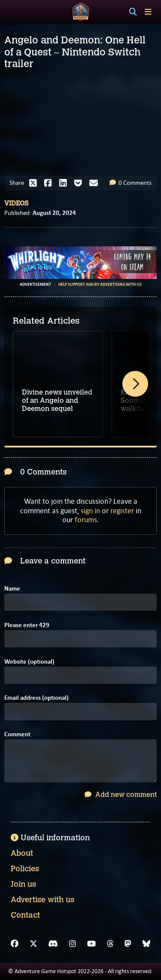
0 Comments (131, 183)
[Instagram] (73, 944)
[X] (33, 944)
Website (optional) (29, 662)
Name (12, 589)
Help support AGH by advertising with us (100, 285)
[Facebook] (15, 944)
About (22, 853)
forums (86, 520)
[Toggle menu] (148, 12)
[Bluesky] (146, 944)
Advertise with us (43, 900)
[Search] (133, 12)
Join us (23, 884)
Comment (17, 734)
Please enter (27, 625)
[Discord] (53, 944)
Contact (25, 915)
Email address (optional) (36, 698)
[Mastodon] (128, 944)
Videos (16, 203)
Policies (25, 869)
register (122, 511)
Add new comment (121, 795)
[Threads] (110, 944)
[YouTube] (91, 944)
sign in (90, 511)
